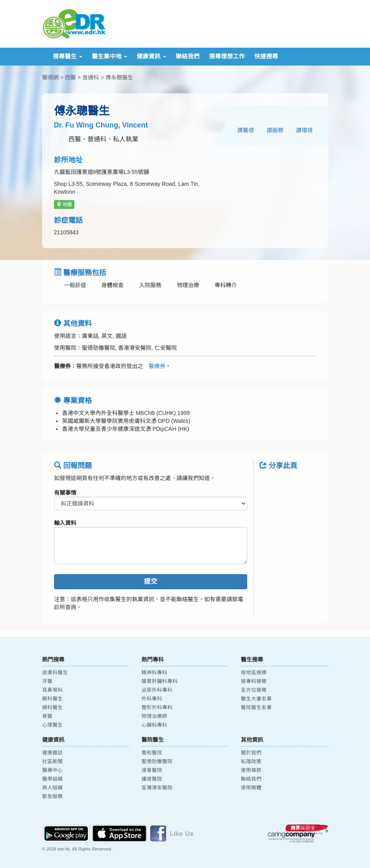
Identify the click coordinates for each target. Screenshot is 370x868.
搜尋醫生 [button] (68, 56)
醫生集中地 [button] (109, 56)
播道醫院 (152, 779)
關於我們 (251, 753)
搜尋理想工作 (227, 56)
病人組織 (52, 788)
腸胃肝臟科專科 (160, 681)
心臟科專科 (154, 725)
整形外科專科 (157, 708)
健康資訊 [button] (151, 56)
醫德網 (50, 77)
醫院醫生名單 (256, 708)
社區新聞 (52, 762)
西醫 (70, 77)
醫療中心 (52, 770)
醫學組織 (52, 779)
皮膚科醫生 (55, 673)
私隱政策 (251, 762)
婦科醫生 (52, 708)
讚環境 (304, 130)
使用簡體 (251, 788)
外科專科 (152, 699)
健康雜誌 (52, 753)
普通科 (91, 77)
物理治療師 (154, 716)
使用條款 (251, 770)
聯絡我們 (188, 56)
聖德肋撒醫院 (157, 762)
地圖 (64, 204)
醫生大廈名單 (256, 699)
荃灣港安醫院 (157, 788)
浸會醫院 (152, 770)
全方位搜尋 (254, 690)
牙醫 (47, 681)
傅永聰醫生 (119, 77)
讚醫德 (246, 130)
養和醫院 (152, 753)
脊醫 (47, 716)
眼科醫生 (52, 699)
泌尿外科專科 (157, 690)
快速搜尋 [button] (266, 56)
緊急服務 (52, 797)
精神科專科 (154, 673)
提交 (151, 582)
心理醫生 (52, 725)
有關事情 (65, 493)
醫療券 (154, 366)
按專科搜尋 (254, 681)
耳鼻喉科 (52, 690)
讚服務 (275, 130)
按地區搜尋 (254, 673)
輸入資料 (65, 523)
